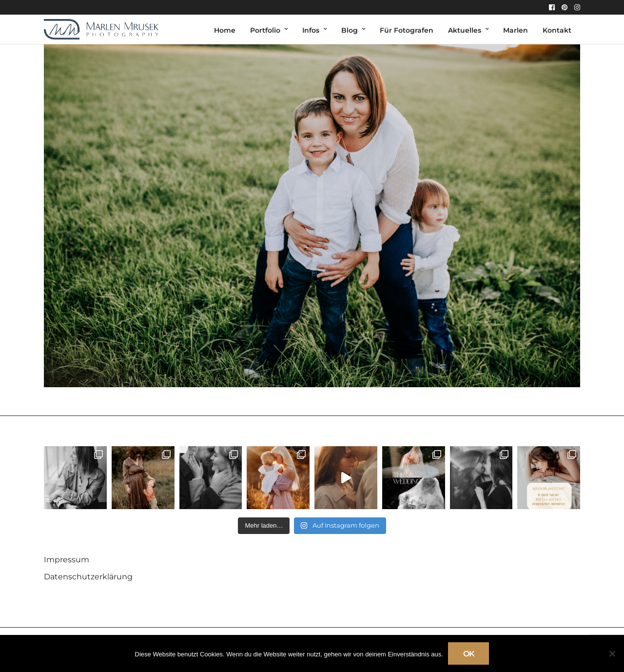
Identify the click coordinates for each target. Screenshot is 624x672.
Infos (311, 30)
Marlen (516, 30)
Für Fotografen (407, 30)
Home (225, 30)
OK (469, 654)
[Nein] (612, 653)
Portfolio (265, 30)
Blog (350, 30)
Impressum (67, 560)
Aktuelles (465, 30)
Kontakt (557, 30)
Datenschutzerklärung (88, 577)
